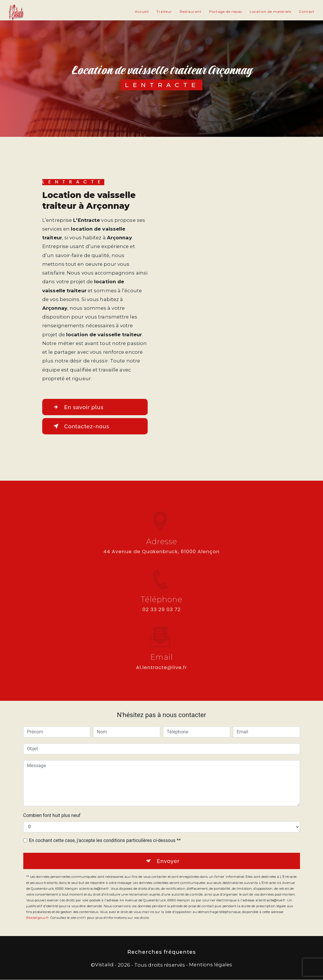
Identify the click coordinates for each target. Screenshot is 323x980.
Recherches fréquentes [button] (162, 952)
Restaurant (191, 12)
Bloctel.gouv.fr (38, 918)
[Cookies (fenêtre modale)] (2, 977)
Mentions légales (211, 965)
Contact (307, 12)
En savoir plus (78, 407)
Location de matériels (270, 12)
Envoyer (168, 861)
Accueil (142, 12)
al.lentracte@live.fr (162, 662)
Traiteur (164, 12)
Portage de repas (226, 12)
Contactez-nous (81, 426)
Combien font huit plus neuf (52, 815)
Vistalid (104, 965)
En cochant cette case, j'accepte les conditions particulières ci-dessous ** (105, 840)
